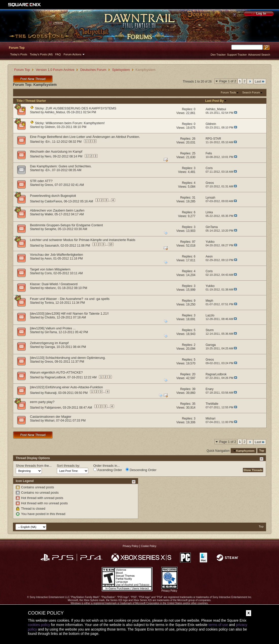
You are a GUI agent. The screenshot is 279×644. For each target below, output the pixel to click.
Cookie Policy (149, 546)
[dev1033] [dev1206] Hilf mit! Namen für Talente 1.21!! (69, 313)
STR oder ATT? (41, 181)
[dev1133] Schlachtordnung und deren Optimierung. (68, 358)
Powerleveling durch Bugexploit (53, 196)
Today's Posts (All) (41, 54)
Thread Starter (36, 101)
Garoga (50, 347)
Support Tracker (237, 55)
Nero (48, 156)
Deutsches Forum (93, 70)
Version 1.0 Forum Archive (55, 70)
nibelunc (50, 288)
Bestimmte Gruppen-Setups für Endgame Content (66, 225)
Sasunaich (52, 245)
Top (262, 451)
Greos (49, 185)
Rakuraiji (51, 393)
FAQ (58, 54)
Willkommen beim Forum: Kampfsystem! (75, 123)
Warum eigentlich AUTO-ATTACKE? (56, 372)
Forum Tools (229, 92)
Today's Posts (19, 54)
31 (194, 198)
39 (194, 389)
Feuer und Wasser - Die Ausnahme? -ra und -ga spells (70, 299)
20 (194, 374)
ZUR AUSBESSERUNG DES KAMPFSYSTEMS (81, 108)
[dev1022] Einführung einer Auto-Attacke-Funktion (66, 387)
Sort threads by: (68, 466)
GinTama (51, 332)
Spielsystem (121, 70)
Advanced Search (259, 55)
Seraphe (50, 229)
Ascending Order (108, 470)
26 (194, 139)
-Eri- (48, 142)
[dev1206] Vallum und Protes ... (53, 328)
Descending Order (141, 470)
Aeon (48, 259)
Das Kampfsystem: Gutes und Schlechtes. (61, 166)
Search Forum (251, 92)
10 (111, 244)
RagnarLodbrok (55, 377)
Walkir (49, 214)
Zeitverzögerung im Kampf (49, 343)
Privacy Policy (131, 546)
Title (20, 101)
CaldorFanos (53, 201)
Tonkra (49, 303)
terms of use (218, 625)
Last (260, 81)
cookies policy (39, 625)
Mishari (50, 421)
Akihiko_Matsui (55, 112)
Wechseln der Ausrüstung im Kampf (56, 151)
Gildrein (50, 127)
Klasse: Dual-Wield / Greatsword (54, 284)
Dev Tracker (218, 55)
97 (194, 242)
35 (194, 404)
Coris (48, 273)
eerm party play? (42, 402)
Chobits (50, 317)
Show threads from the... (34, 466)
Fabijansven (53, 407)
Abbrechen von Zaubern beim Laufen (57, 210)
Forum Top (17, 48)
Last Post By (216, 101)
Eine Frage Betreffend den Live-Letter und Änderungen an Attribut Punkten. (85, 137)
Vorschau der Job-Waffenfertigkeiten (57, 255)
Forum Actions (73, 54)
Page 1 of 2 (228, 81)
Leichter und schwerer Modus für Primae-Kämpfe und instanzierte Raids (83, 240)
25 (194, 153)
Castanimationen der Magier (51, 417)
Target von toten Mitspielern (50, 269)
